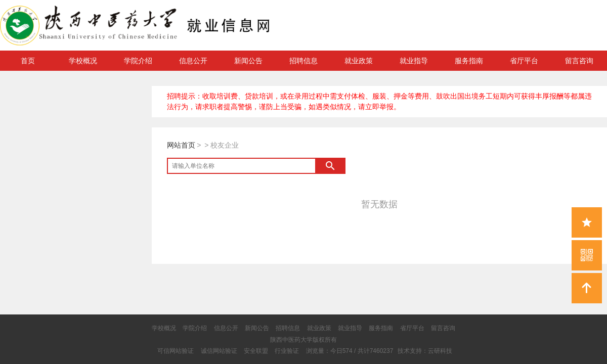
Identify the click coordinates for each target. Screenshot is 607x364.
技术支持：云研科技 (425, 351)
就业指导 (414, 61)
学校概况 (83, 61)
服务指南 (469, 61)
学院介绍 (138, 61)
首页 (28, 61)
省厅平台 (524, 61)
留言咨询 (579, 61)
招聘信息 (303, 61)
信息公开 (193, 61)
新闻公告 (248, 61)
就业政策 (359, 61)
